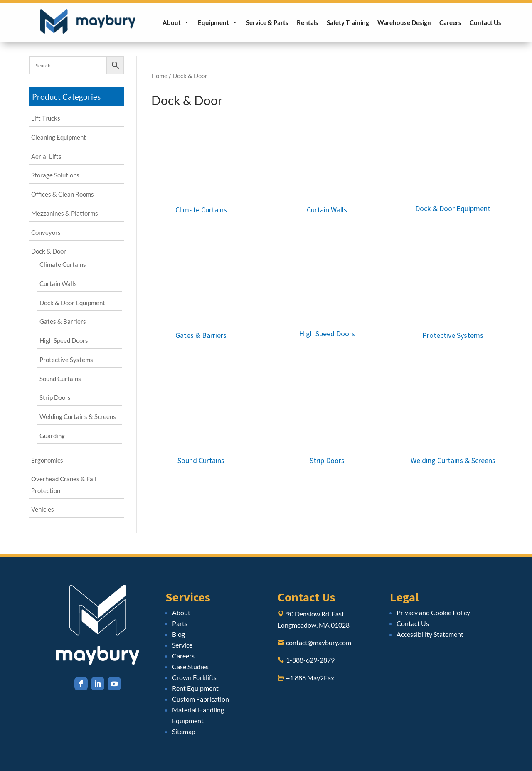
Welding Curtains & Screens (78, 416)
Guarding (52, 436)
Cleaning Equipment (59, 137)
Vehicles (43, 509)
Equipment (218, 22)
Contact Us (485, 22)
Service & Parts (267, 22)
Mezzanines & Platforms (65, 213)
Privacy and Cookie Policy (433, 612)
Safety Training (348, 22)
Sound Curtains (60, 379)
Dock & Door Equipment (72, 303)
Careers (450, 22)
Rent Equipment (195, 688)
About (176, 22)
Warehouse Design (404, 22)
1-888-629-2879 (310, 660)
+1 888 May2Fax (310, 678)
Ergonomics (47, 460)
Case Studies (190, 666)
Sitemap (184, 731)
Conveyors (46, 232)
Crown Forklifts (194, 677)
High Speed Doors (64, 340)
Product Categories (66, 97)
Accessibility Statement (430, 634)
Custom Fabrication (201, 699)
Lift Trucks (46, 118)
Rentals (308, 22)
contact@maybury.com (319, 642)
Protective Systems (66, 360)
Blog (179, 634)
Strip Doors (55, 397)
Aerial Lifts (46, 156)
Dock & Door (49, 251)
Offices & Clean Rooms (63, 194)
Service (182, 645)
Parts (180, 623)
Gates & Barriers (63, 321)
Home (159, 76)
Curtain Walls (58, 283)
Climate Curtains (63, 264)
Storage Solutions (55, 175)
